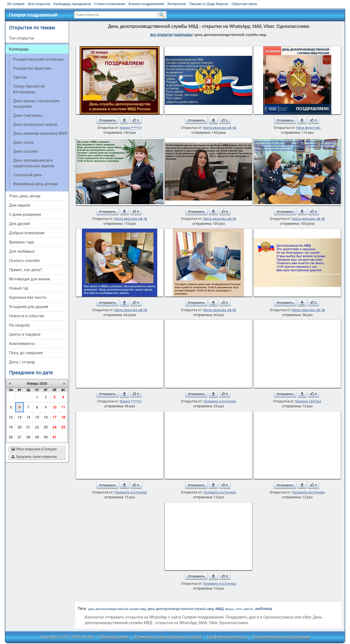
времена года (22, 242)
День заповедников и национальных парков (34, 163)
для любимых (22, 251)
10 (54, 407)
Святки (20, 77)
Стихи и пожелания (110, 4)
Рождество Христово (32, 68)
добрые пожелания (27, 233)
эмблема (263, 609)
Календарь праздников (72, 4)
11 (63, 407)
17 (54, 417)
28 (28, 437)
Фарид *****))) (131, 128)
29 (37, 437)
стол (239, 609)
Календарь (183, 35)
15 (37, 417)
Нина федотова (308, 128)
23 (46, 427)
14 (28, 417)
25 (63, 427)
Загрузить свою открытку (34, 456)
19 (11, 427)
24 (54, 427)
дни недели (20, 205)
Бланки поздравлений (146, 4)
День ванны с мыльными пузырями (36, 104)
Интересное (177, 4)
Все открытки (39, 4)
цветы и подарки (25, 334)
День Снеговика (28, 115)
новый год (19, 288)
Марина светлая (308, 401)
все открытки (161, 35)
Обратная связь (245, 4)
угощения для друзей (29, 307)
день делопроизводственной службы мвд (181, 609)
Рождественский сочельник (39, 59)
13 (19, 417)
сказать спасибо (24, 261)
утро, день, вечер (25, 196)
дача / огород (22, 362)
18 (63, 417)
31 (54, 437)
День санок (24, 142)
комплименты (22, 344)
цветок (248, 609)
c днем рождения (25, 214)
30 (46, 437)
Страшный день (28, 175)
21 (28, 427)
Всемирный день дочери (35, 184)
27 (19, 437)
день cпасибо (26, 151)
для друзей (19, 224)
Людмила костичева (220, 401)
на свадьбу (19, 325)
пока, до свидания (26, 353)
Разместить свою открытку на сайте (168, 637)
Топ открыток (22, 38)
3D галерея (16, 4)
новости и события (26, 316)
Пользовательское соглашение (281, 637)
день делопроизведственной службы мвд (117, 609)
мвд (219, 608)
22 (37, 427)
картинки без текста (28, 297)
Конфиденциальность (227, 637)
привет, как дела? (26, 270)
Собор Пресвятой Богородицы (29, 89)
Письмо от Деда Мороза (209, 4)
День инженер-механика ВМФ (40, 133)
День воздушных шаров (35, 124)
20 (19, 427)
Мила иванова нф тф (220, 128)
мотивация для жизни (29, 279)
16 (46, 417)
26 (11, 437)
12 (11, 417)
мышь (230, 609)
